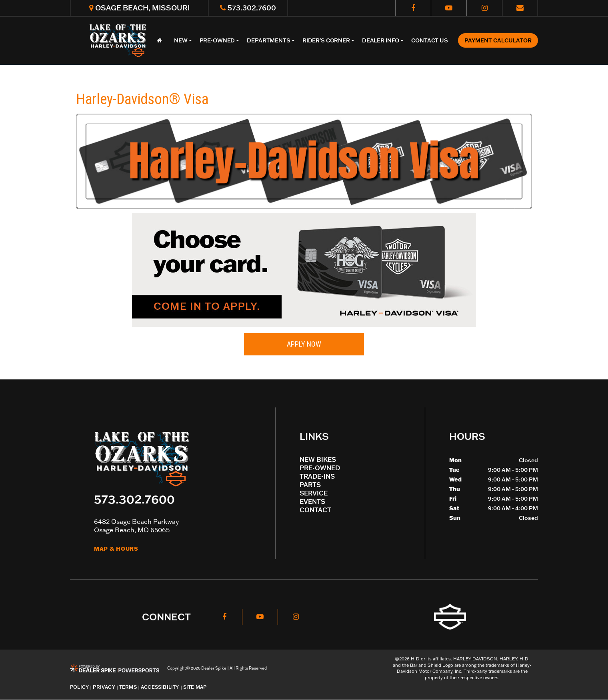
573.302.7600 (134, 499)
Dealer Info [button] (381, 40)
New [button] (181, 40)
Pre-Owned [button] (217, 40)
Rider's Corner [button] (326, 40)
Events (312, 501)
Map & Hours (116, 549)
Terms (128, 687)
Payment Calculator (498, 40)
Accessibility (160, 687)
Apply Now (304, 344)
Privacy (104, 687)
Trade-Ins (317, 476)
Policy (79, 687)
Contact (315, 510)
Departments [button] (268, 40)
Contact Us (430, 40)
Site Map (195, 687)
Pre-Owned (320, 468)
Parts (310, 485)
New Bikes (318, 459)
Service (314, 493)
